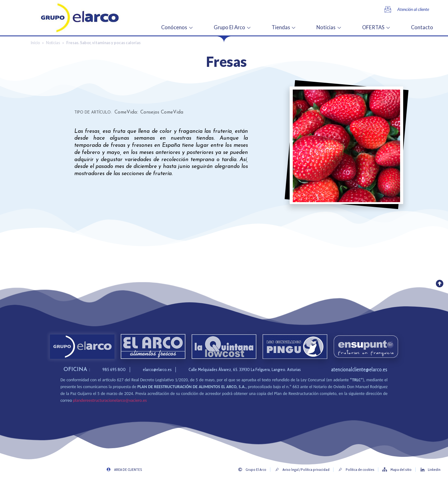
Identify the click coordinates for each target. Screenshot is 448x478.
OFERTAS (379, 27)
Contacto (422, 27)
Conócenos (188, 27)
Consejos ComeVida (162, 112)
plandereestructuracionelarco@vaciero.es (110, 400)
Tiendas (290, 27)
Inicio (35, 43)
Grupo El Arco (240, 27)
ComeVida (126, 112)
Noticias (334, 27)
